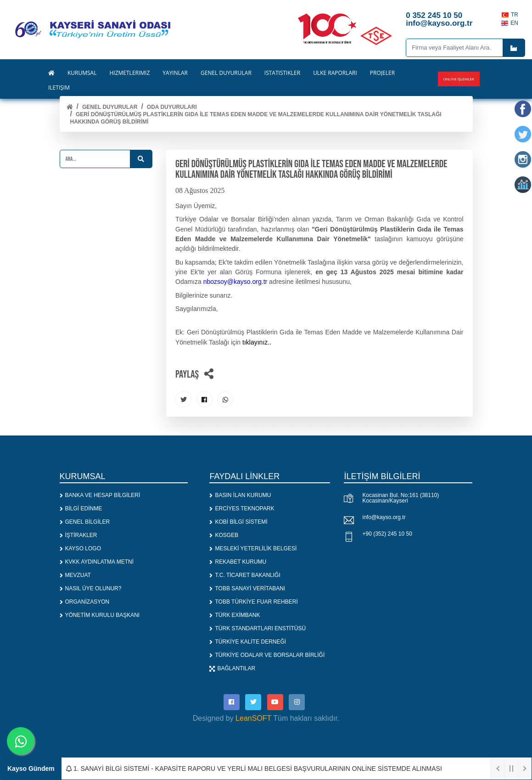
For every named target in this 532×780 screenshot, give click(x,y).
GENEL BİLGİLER (85, 522)
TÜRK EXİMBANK (235, 615)
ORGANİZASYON (85, 602)
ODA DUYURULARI (172, 107)
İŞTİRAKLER (78, 535)
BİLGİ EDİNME (81, 509)
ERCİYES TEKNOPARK (242, 509)
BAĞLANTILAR (232, 668)
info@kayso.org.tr (384, 517)
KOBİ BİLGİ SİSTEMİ (238, 522)
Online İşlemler (459, 79)
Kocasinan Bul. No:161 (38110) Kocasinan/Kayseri (400, 498)
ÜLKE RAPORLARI (335, 73)
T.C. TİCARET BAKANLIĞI (245, 575)
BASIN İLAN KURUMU (240, 495)
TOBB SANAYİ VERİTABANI (247, 588)
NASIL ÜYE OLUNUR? (91, 588)
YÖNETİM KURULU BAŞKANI (100, 615)
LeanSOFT (253, 718)
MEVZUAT (75, 575)
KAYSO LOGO (80, 548)
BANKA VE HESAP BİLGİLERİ (100, 495)
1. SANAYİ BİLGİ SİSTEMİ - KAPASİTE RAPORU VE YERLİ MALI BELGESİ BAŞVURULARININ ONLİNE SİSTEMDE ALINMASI (254, 769)
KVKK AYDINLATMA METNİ (97, 562)
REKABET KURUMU (238, 562)
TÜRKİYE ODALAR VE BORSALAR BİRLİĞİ (267, 655)
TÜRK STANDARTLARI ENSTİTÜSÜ (258, 628)
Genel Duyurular (110, 107)
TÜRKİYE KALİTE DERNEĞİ (248, 642)
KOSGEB (224, 535)
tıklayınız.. (257, 342)
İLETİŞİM (59, 88)
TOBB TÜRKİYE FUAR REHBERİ (253, 602)
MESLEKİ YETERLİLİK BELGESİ (253, 548)
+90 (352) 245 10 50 (387, 534)
